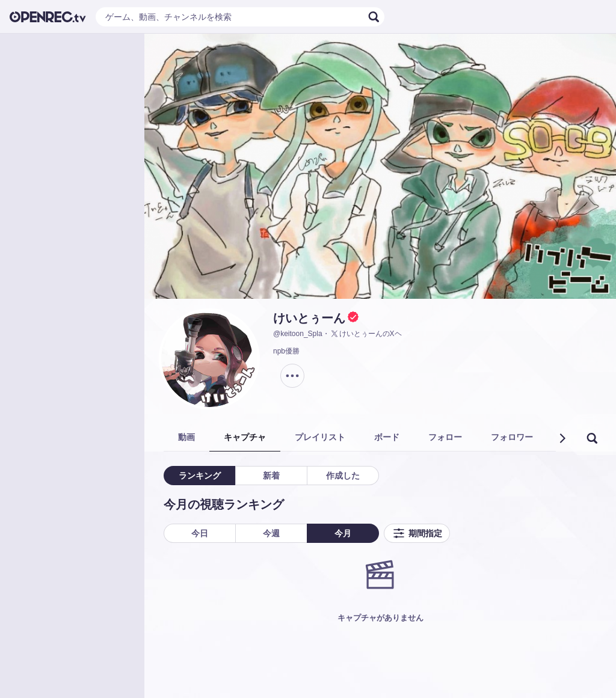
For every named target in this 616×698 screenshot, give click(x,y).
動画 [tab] (186, 437)
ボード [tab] (387, 437)
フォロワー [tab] (512, 437)
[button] (562, 438)
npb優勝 (286, 351)
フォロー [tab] (445, 437)
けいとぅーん (309, 318)
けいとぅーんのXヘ (366, 334)
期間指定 (417, 533)
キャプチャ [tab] (245, 437)
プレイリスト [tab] (320, 437)
